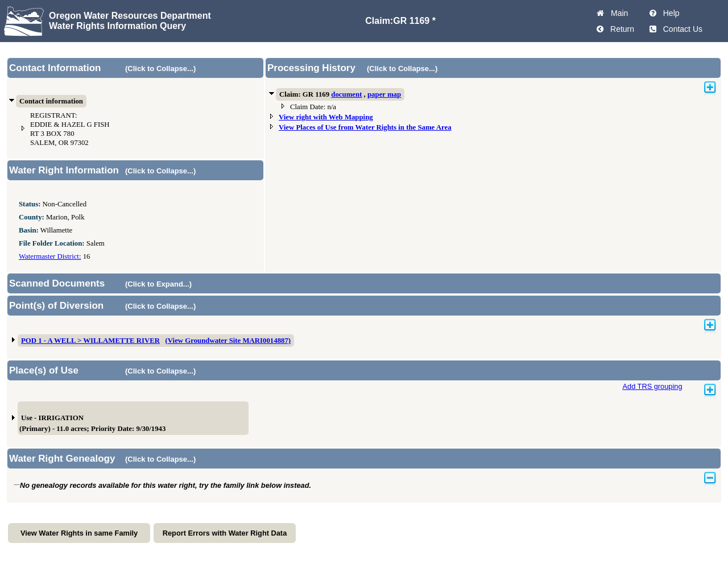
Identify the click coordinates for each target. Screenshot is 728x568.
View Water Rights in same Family (79, 533)
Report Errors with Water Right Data (225, 533)
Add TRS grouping (652, 386)
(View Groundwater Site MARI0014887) (228, 341)
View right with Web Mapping (326, 117)
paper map (384, 94)
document (346, 94)
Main (617, 13)
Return (620, 29)
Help (669, 13)
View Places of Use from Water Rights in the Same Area (365, 127)
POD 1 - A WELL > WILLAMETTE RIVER (90, 341)
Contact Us (681, 29)
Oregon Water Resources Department (130, 16)
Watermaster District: (50, 256)
